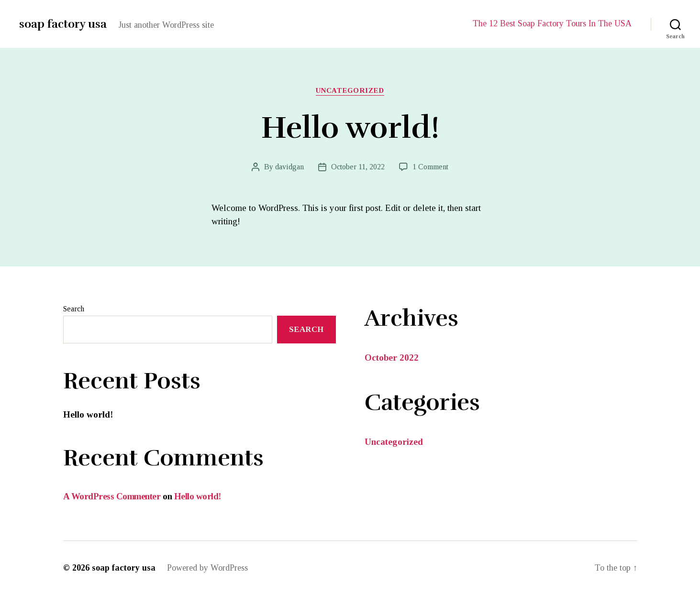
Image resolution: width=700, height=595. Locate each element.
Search (74, 309)
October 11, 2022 (358, 167)
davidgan (289, 167)
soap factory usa (63, 24)
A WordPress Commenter (112, 496)
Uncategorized (350, 90)
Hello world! (350, 128)
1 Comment (430, 167)
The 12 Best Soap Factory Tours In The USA (552, 23)
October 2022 (392, 358)
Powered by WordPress (207, 568)
